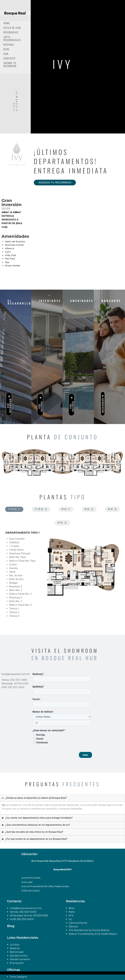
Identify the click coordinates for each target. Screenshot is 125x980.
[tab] (14, 509)
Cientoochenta (78, 923)
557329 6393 (41, 915)
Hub (6, 54)
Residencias (11, 32)
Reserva (15, 948)
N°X (71, 915)
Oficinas (9, 45)
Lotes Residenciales (12, 38)
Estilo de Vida (12, 28)
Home (7, 23)
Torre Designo (18, 977)
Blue (71, 908)
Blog (6, 49)
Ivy (70, 919)
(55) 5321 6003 (25, 919)
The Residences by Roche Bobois (89, 930)
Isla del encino (19, 956)
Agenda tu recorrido (10, 64)
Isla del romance (20, 959)
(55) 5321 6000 (28, 912)
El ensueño (17, 963)
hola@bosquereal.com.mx (26, 908)
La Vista (15, 945)
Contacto (9, 58)
